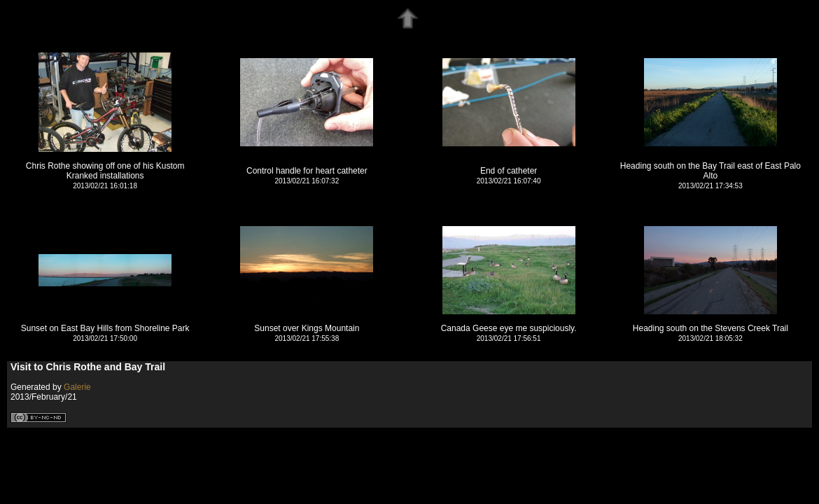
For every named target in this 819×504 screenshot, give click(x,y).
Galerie (77, 387)
